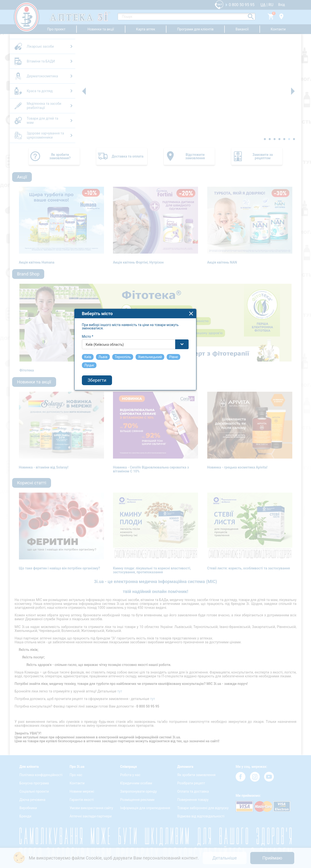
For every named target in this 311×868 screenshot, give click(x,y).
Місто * (108, 403)
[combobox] (156, 411)
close (212, 380)
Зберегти (117, 447)
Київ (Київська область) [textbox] (125, 411)
